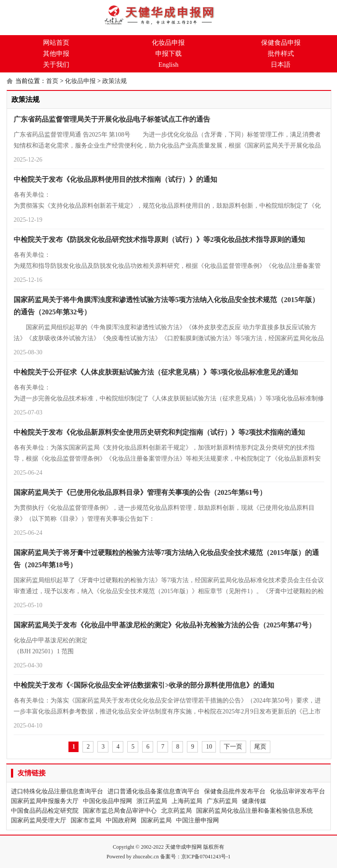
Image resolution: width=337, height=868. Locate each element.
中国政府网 (121, 820)
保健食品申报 (281, 43)
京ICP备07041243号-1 (206, 857)
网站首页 (56, 43)
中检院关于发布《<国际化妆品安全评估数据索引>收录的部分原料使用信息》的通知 (144, 685)
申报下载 (168, 54)
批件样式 (281, 54)
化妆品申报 (168, 43)
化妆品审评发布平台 (298, 791)
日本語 (281, 65)
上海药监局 (187, 801)
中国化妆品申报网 (108, 801)
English (168, 65)
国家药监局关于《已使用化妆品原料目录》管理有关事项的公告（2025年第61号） (140, 492)
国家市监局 (86, 820)
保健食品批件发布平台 (235, 791)
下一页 (233, 747)
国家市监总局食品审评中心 (120, 811)
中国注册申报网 (197, 820)
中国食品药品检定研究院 (45, 811)
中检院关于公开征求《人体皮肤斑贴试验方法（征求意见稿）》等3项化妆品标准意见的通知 (156, 372)
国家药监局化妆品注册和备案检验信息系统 (255, 811)
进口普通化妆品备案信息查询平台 (154, 791)
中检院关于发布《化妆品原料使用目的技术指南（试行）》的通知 (115, 179)
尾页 (260, 747)
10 (209, 747)
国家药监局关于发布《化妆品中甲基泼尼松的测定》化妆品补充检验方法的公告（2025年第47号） (165, 625)
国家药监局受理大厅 (39, 820)
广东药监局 (222, 801)
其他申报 (56, 54)
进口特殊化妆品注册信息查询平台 (57, 791)
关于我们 (56, 65)
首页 (52, 81)
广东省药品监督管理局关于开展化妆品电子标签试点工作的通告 (112, 119)
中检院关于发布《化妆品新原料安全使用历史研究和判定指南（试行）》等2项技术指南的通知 (159, 432)
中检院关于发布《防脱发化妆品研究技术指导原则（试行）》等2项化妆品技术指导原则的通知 (159, 240)
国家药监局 (156, 820)
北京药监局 (176, 811)
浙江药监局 (152, 801)
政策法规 (115, 81)
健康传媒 (254, 801)
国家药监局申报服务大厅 (45, 801)
